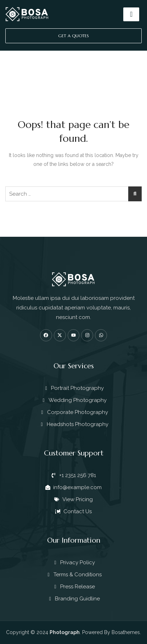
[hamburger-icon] (131, 14)
